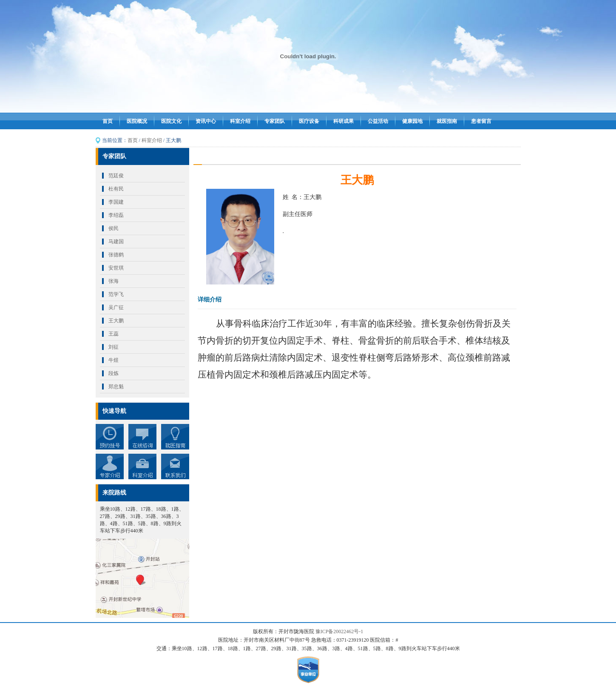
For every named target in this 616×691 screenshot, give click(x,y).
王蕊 (114, 334)
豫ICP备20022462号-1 (339, 631)
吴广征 (116, 307)
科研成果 (343, 121)
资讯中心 (206, 121)
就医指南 (447, 121)
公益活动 (378, 121)
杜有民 (116, 189)
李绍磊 (116, 215)
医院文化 (171, 121)
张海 (114, 281)
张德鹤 (116, 255)
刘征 (114, 347)
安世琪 (116, 268)
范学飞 (116, 294)
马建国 (116, 242)
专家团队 (275, 121)
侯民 (114, 228)
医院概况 (137, 121)
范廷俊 (116, 176)
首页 (108, 121)
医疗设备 (309, 121)
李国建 (116, 202)
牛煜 (114, 360)
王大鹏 (116, 321)
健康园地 (412, 121)
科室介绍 (240, 121)
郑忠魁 (116, 387)
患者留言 (481, 121)
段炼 (114, 373)
